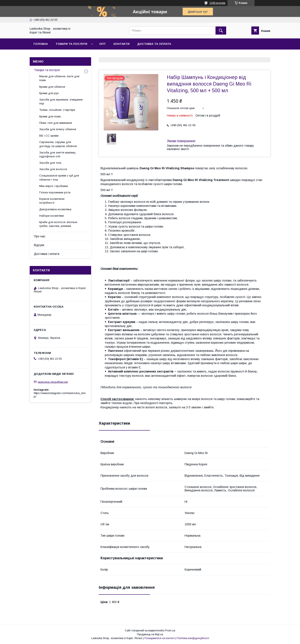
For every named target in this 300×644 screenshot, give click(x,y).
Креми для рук (49, 93)
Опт (103, 44)
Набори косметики (52, 216)
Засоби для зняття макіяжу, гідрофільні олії (58, 154)
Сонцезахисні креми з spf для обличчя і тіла (59, 177)
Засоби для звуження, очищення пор (61, 101)
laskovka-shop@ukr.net (53, 382)
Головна (41, 44)
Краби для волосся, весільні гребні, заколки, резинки (58, 224)
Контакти (122, 44)
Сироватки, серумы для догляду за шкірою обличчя (58, 144)
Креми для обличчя (52, 87)
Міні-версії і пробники (54, 186)
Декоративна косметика (55, 209)
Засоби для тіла (50, 163)
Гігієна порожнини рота (55, 192)
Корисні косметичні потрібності (52, 201)
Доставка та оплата (154, 44)
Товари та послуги (71, 44)
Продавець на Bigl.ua (150, 634)
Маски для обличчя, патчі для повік (59, 78)
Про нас (40, 236)
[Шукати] (221, 31)
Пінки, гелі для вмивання (56, 123)
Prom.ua (170, 631)
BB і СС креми (49, 136)
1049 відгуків (217, 3)
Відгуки (39, 245)
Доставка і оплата (47, 254)
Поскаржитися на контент (159, 638)
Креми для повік (50, 116)
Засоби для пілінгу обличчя (58, 129)
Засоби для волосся (53, 169)
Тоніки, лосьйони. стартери (57, 110)
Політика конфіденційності (193, 638)
